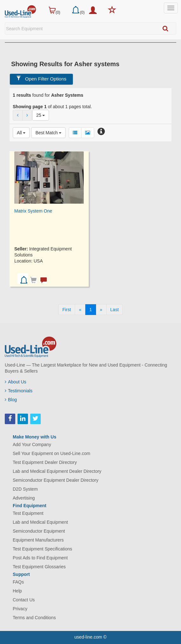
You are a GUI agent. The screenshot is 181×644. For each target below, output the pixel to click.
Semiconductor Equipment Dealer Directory (56, 480)
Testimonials (19, 391)
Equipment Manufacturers (38, 540)
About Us (16, 382)
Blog (11, 400)
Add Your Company (32, 444)
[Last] (115, 310)
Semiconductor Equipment (39, 531)
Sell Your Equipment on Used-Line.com (52, 453)
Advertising (24, 498)
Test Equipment (28, 513)
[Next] (101, 310)
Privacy (20, 609)
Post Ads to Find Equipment (40, 558)
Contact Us (24, 600)
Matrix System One (33, 211)
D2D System (25, 489)
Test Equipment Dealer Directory (45, 462)
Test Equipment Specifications (42, 549)
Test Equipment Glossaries (39, 567)
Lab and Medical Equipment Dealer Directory (57, 471)
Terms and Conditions (34, 618)
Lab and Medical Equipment (40, 522)
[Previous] (80, 310)
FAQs (18, 582)
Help (17, 591)
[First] (67, 310)
